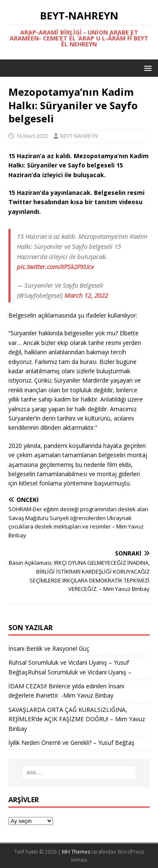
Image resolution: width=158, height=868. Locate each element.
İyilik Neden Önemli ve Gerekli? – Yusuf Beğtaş (71, 743)
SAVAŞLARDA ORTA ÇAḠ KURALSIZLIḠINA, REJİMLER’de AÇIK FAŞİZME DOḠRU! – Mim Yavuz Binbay (77, 719)
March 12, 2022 (86, 295)
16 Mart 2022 (32, 136)
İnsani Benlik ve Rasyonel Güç (49, 648)
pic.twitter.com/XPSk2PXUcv (55, 267)
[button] (146, 68)
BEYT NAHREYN (79, 136)
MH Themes (76, 852)
